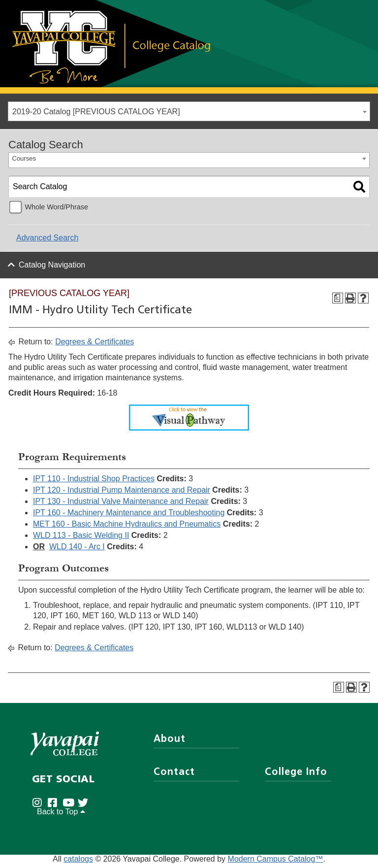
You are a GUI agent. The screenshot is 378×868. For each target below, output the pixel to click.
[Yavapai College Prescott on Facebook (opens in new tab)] (55, 807)
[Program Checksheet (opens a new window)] (338, 298)
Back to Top (61, 816)
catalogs (78, 863)
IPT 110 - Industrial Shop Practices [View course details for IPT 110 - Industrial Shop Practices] (94, 479)
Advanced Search (47, 238)
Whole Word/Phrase (56, 207)
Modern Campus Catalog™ (276, 863)
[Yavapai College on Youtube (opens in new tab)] (70, 807)
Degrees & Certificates (94, 342)
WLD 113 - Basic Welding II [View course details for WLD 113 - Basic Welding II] (81, 535)
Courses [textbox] (24, 158)
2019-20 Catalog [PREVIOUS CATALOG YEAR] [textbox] (96, 112)
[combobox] (189, 111)
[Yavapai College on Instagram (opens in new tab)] (40, 807)
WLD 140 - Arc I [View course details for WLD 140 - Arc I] (77, 547)
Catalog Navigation (52, 265)
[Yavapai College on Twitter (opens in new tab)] (85, 807)
